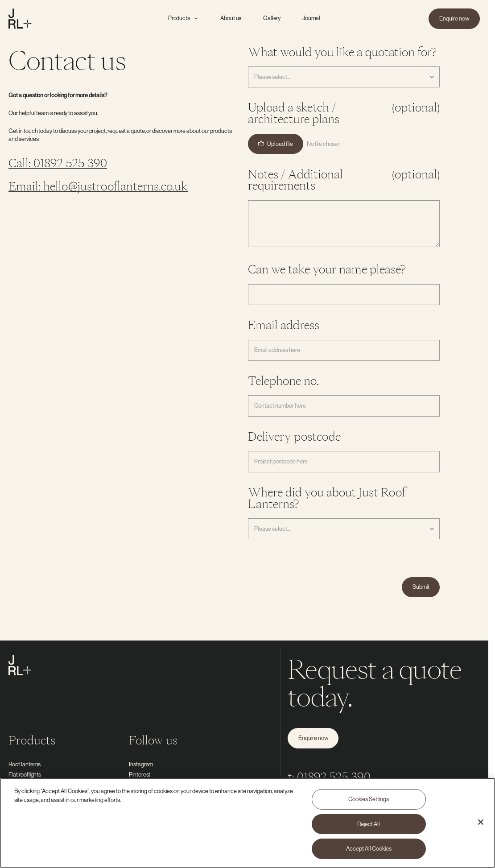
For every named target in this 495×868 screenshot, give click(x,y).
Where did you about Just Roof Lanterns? (327, 498)
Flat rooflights (25, 774)
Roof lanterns (25, 764)
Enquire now (454, 18)
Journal (311, 18)
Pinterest (140, 774)
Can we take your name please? (327, 269)
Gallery (272, 18)
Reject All (369, 824)
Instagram (141, 764)
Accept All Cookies (369, 849)
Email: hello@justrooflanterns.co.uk (98, 186)
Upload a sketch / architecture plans (344, 113)
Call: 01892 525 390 (58, 163)
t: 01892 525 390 (329, 777)
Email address (284, 325)
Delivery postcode (294, 436)
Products (184, 18)
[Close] (481, 823)
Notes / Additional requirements (344, 180)
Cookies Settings (369, 799)
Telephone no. (283, 381)
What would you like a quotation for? (342, 52)
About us (231, 18)
